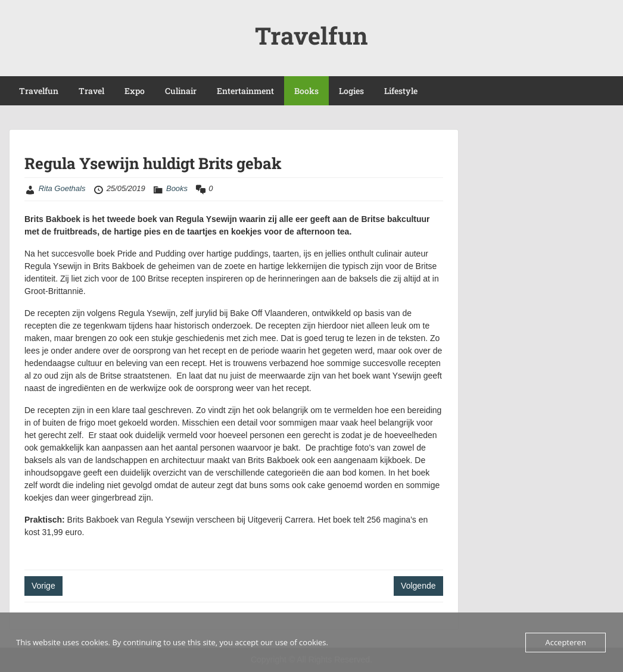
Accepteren (565, 642)
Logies (351, 91)
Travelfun (311, 35)
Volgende (418, 586)
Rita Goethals (62, 188)
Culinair (181, 91)
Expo (135, 91)
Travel (91, 91)
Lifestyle (401, 91)
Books (306, 91)
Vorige (43, 586)
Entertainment (245, 91)
